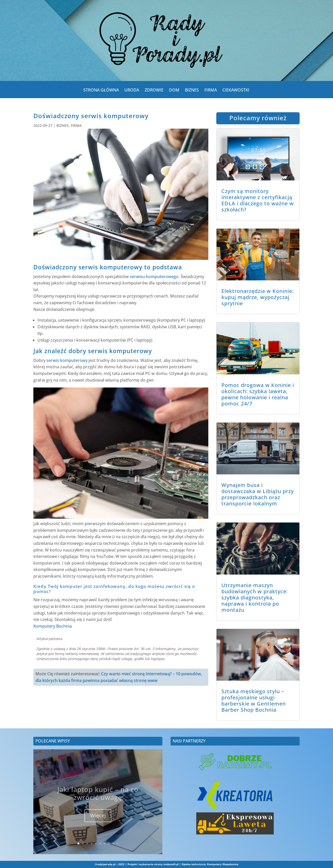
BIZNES (192, 91)
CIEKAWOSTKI (236, 91)
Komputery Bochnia (53, 626)
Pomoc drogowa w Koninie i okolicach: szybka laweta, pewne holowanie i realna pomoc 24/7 (258, 394)
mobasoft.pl (171, 864)
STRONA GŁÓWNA (101, 91)
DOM (174, 91)
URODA (132, 91)
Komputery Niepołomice (223, 864)
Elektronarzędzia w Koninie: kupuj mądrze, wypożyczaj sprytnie (258, 297)
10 (118, 844)
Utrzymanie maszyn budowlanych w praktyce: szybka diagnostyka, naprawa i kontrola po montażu (255, 598)
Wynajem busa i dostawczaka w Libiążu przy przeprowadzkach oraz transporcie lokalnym (258, 494)
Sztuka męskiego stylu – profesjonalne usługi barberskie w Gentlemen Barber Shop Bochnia (254, 701)
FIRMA (211, 91)
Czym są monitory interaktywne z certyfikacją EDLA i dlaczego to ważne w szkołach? (258, 200)
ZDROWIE (154, 91)
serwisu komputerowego (154, 277)
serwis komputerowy (67, 360)
